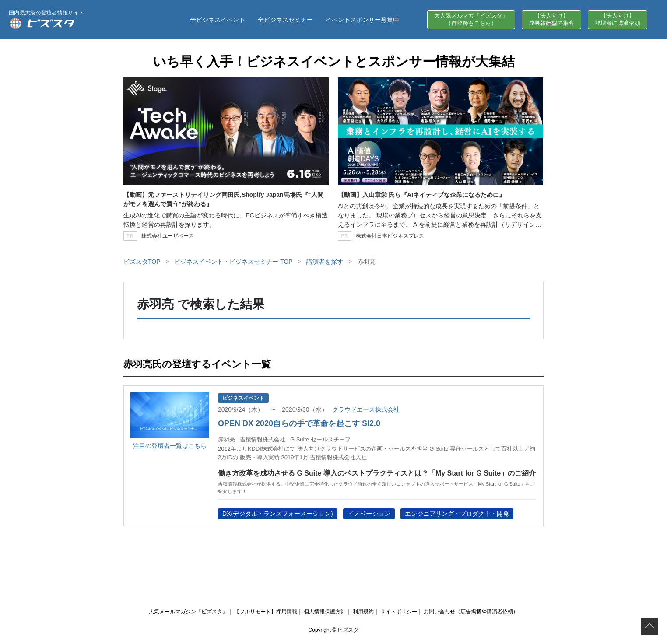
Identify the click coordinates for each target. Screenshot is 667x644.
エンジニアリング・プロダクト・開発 (457, 514)
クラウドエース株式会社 (366, 409)
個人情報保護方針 (325, 612)
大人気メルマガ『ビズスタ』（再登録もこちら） (471, 19)
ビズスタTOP (142, 262)
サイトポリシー (399, 612)
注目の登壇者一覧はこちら (170, 446)
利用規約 (363, 612)
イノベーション (369, 514)
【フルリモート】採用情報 (266, 612)
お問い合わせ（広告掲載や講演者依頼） (471, 612)
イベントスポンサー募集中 (362, 20)
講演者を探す (325, 262)
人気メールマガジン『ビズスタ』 (188, 612)
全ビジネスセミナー (285, 20)
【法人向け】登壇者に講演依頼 (618, 19)
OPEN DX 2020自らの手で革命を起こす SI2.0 (299, 423)
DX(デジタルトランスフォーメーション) (278, 514)
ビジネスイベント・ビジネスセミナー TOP (233, 262)
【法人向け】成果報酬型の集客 (551, 19)
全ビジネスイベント (218, 20)
